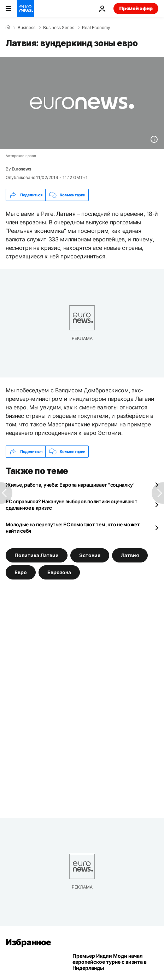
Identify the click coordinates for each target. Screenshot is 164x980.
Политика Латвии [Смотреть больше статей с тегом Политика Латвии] (37, 555)
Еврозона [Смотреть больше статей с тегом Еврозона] (59, 572)
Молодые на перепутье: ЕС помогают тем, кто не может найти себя (73, 528)
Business (27, 28)
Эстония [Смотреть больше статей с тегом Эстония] (90, 555)
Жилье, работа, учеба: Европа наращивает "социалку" (70, 485)
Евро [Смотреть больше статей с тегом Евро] (21, 572)
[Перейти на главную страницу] (25, 9)
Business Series (59, 28)
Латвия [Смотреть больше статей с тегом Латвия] (130, 555)
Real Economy (96, 28)
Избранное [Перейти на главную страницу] (28, 942)
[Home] (8, 27)
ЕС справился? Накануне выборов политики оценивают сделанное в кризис (71, 505)
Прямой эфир (136, 8)
